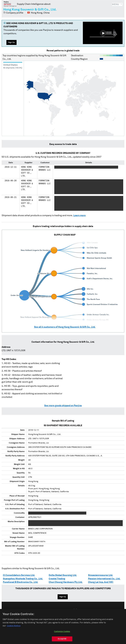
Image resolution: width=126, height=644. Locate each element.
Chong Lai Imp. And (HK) (101, 582)
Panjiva (10, 4)
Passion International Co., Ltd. (104, 579)
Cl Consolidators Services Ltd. (19, 575)
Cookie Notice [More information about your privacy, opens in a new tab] (14, 626)
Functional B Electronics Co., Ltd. (21, 582)
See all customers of (65, 327)
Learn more (79, 215)
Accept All (62, 639)
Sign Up (11, 42)
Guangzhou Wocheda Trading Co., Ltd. (23, 579)
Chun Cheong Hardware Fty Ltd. (66, 582)
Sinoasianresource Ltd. (100, 575)
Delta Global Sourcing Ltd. (63, 575)
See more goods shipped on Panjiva (63, 406)
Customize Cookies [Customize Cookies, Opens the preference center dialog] (62, 631)
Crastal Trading (57, 579)
